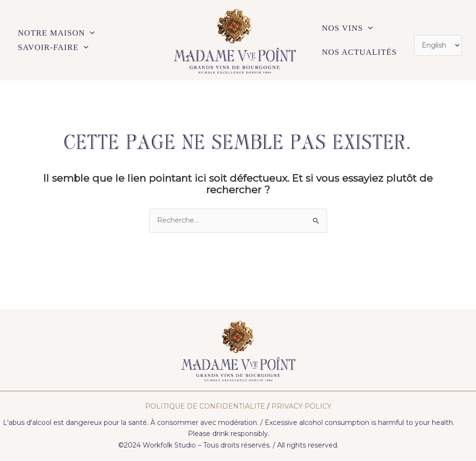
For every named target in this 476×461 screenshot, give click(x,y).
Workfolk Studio (169, 445)
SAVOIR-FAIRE (53, 48)
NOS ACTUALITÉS (359, 52)
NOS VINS (347, 28)
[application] (90, 33)
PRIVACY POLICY (301, 406)
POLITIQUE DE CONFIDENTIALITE (205, 406)
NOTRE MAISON (56, 33)
